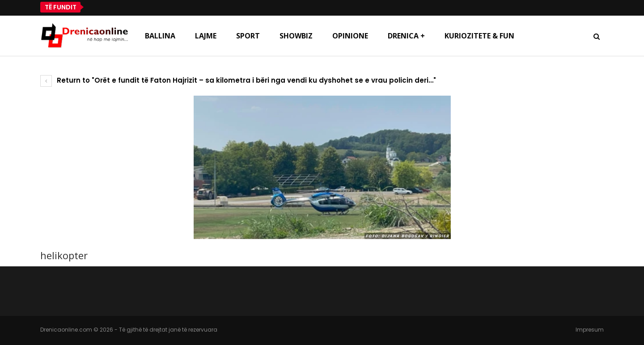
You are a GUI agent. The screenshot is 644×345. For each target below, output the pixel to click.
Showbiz (296, 36)
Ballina (160, 36)
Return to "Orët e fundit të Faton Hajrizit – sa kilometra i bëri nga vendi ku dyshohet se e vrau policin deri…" (238, 80)
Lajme (206, 36)
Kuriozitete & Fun (479, 36)
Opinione (350, 36)
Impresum (590, 330)
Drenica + (406, 36)
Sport (248, 36)
